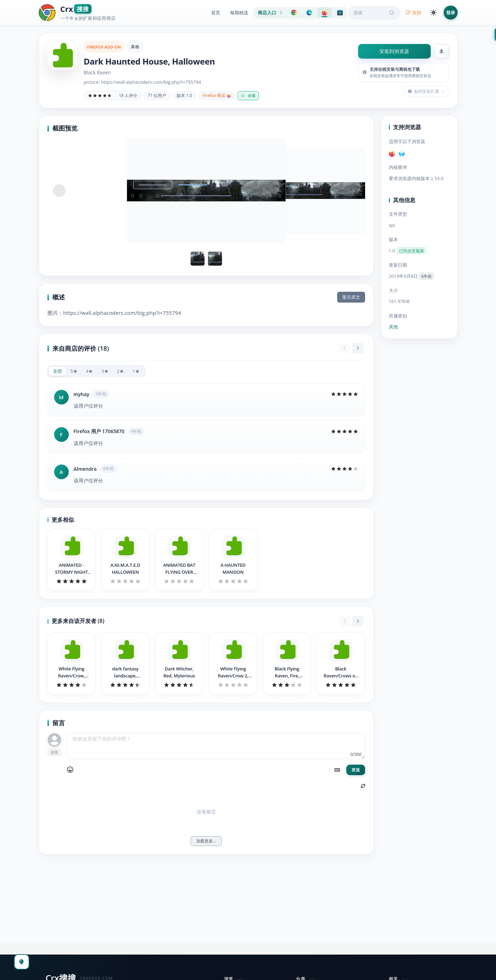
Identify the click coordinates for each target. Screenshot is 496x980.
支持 (413, 13)
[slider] (100, 96)
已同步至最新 (412, 251)
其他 (135, 47)
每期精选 (239, 13)
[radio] (58, 371)
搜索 (375, 13)
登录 (451, 13)
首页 (216, 13)
